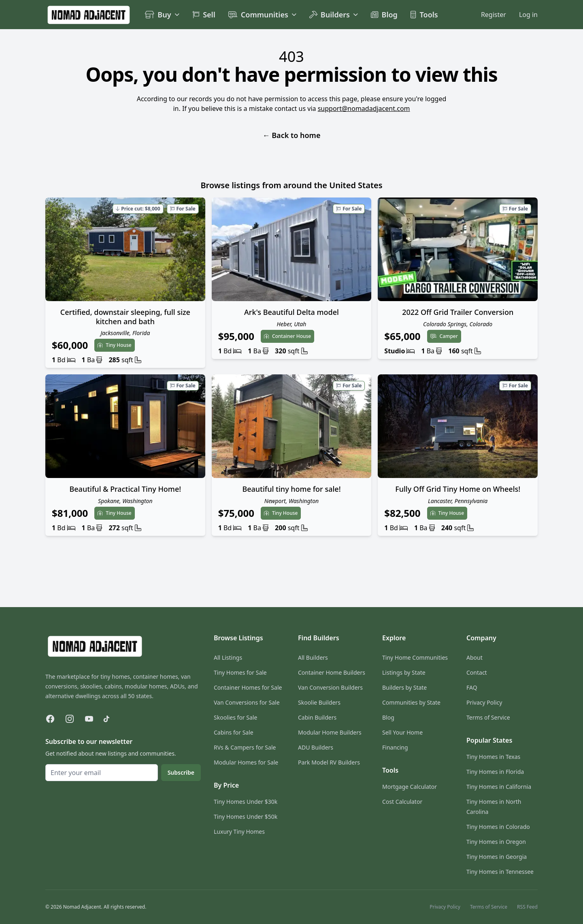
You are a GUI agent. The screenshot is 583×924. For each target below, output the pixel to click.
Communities (262, 15)
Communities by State (411, 702)
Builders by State (404, 687)
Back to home (292, 135)
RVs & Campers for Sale (245, 747)
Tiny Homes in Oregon (496, 842)
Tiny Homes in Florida (495, 772)
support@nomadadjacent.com (364, 108)
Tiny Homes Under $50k (246, 817)
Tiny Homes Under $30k (246, 802)
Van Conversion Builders (330, 687)
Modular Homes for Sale (246, 762)
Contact (477, 672)
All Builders (313, 657)
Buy (162, 15)
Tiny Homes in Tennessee (500, 872)
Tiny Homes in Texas (493, 757)
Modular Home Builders (330, 732)
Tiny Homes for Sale (240, 672)
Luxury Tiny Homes (239, 832)
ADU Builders (316, 747)
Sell (204, 15)
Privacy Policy (484, 702)
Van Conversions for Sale (247, 702)
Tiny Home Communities (415, 657)
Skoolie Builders (319, 702)
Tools (424, 15)
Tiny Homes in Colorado (498, 827)
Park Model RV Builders (329, 762)
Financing (395, 747)
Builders (334, 15)
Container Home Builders (332, 672)
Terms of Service (488, 717)
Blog (384, 15)
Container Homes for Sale (248, 687)
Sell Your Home (402, 732)
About (474, 657)
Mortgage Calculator (410, 787)
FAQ (472, 687)
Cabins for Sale (234, 732)
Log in (528, 15)
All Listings (228, 657)
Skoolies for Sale (235, 717)
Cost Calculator (402, 802)
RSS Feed (527, 907)
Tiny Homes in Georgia (497, 857)
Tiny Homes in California (499, 787)
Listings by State (404, 672)
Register (494, 15)
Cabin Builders (317, 717)
